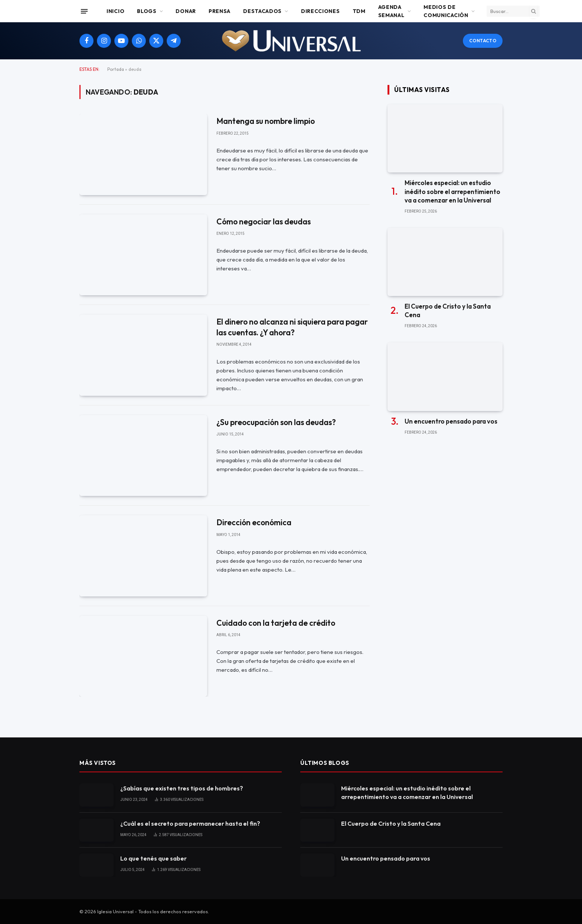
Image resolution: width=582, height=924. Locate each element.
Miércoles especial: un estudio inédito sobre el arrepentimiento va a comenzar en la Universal (452, 191)
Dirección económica (254, 522)
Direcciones (321, 11)
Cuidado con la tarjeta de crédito (276, 623)
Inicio (115, 11)
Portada (116, 69)
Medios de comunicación (446, 11)
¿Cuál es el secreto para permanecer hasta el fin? (190, 823)
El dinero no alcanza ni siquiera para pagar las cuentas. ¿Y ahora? (292, 327)
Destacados (262, 11)
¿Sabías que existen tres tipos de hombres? (182, 788)
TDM (359, 11)
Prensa (220, 11)
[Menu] (84, 11)
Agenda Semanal (391, 11)
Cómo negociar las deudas (264, 221)
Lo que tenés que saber (153, 858)
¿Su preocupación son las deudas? (276, 422)
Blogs (147, 11)
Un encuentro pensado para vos (451, 421)
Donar (186, 11)
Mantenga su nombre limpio (266, 121)
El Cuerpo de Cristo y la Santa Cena (448, 310)
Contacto (483, 41)
